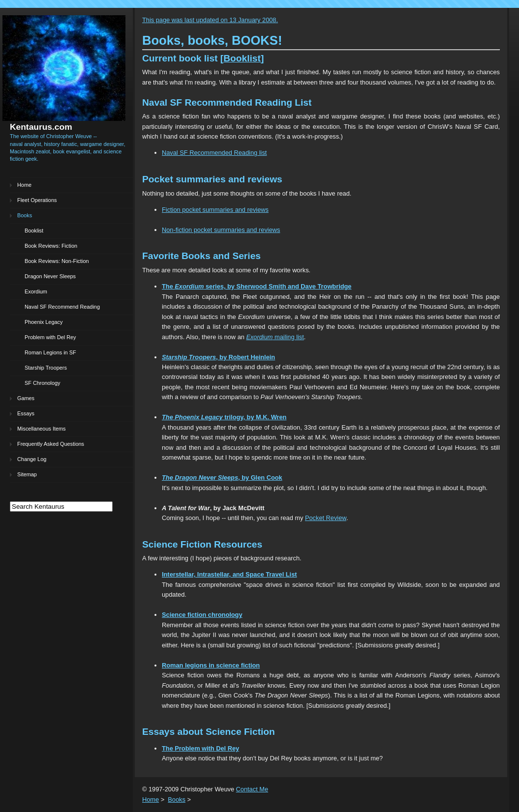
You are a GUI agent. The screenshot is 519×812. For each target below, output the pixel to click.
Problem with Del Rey (50, 337)
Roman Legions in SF (50, 352)
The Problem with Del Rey (200, 748)
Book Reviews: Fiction (51, 246)
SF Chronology (43, 383)
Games (26, 398)
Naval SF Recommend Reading (62, 307)
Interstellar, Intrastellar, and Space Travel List (229, 574)
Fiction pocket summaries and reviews (215, 210)
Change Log (32, 459)
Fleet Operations (37, 200)
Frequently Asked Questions (51, 444)
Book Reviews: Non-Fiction (57, 261)
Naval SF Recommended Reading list (214, 153)
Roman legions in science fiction (211, 665)
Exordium (36, 291)
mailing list (275, 337)
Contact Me (252, 789)
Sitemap (27, 474)
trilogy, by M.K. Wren (224, 417)
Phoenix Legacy (44, 322)
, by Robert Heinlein (218, 357)
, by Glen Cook (222, 478)
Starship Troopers (46, 368)
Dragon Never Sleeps (50, 276)
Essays (26, 413)
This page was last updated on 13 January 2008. (210, 20)
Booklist (34, 231)
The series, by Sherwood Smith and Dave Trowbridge (257, 286)
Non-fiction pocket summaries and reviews (221, 230)
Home (24, 185)
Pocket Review (326, 518)
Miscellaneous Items (42, 429)
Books (25, 215)
